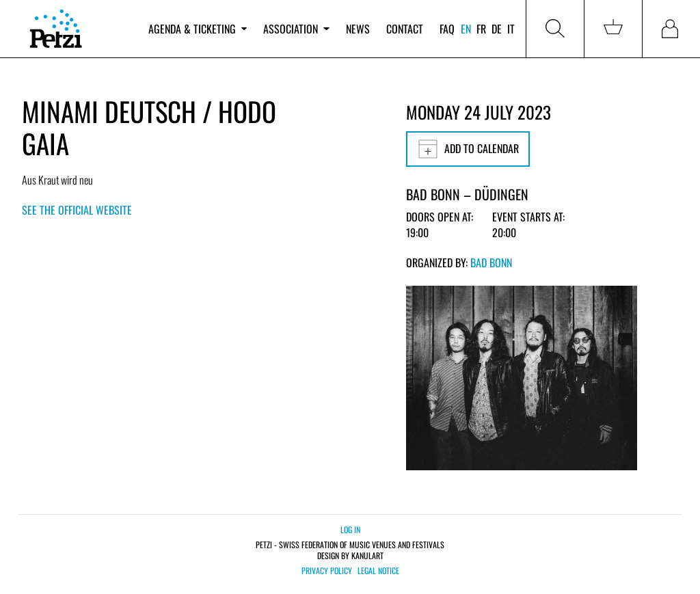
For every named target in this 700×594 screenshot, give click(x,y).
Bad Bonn (491, 262)
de (497, 29)
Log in (350, 529)
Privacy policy (327, 571)
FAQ (447, 29)
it (511, 29)
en (466, 29)
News (358, 29)
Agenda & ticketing (198, 29)
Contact (405, 29)
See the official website (77, 210)
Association (296, 29)
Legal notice (378, 571)
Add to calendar (468, 149)
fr (481, 29)
